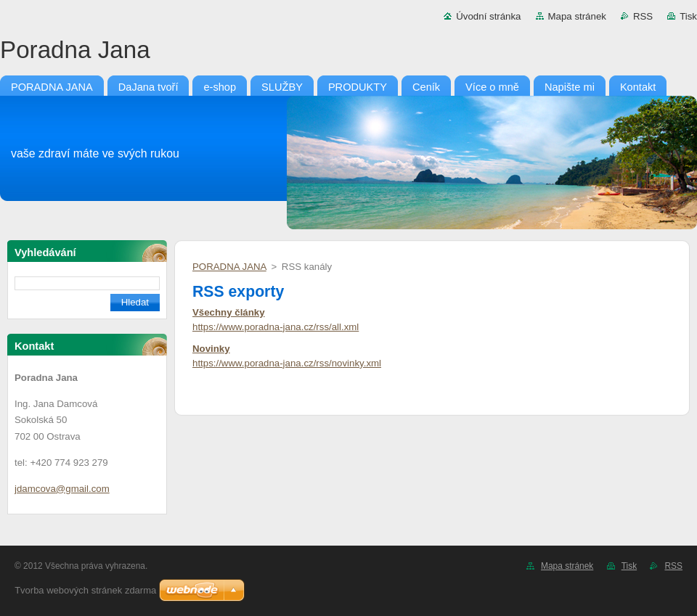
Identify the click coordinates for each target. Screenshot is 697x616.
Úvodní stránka (488, 16)
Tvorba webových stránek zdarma (85, 590)
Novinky (211, 349)
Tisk (688, 16)
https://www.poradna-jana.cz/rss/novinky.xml (287, 363)
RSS (643, 16)
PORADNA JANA (229, 267)
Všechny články (229, 312)
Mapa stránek (577, 16)
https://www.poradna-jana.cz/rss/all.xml (276, 327)
